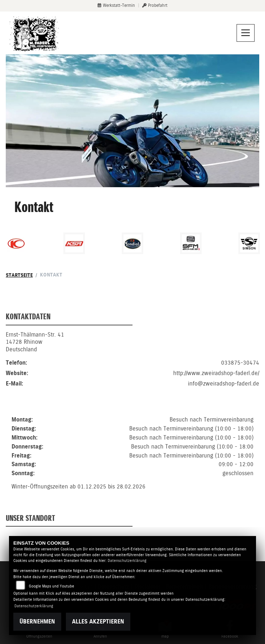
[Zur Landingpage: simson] (249, 243)
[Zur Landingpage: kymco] (16, 243)
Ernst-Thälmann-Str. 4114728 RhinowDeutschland (35, 352)
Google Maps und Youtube (51, 586)
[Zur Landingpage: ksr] (74, 243)
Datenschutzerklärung (127, 561)
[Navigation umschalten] (246, 33)
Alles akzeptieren (98, 622)
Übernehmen (37, 622)
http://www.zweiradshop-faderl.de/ (216, 382)
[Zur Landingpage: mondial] (132, 243)
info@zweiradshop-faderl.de (224, 393)
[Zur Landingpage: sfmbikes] (191, 243)
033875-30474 (240, 372)
